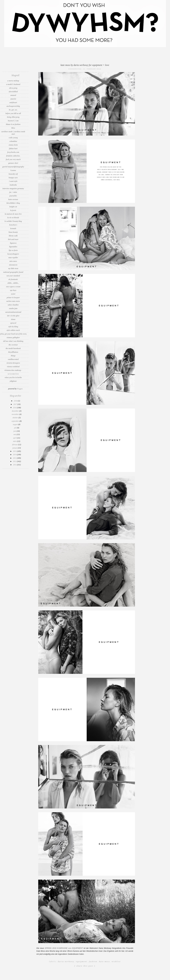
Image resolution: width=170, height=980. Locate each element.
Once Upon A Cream (13, 287)
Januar (15, 448)
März (15, 441)
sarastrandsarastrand (13, 312)
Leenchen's (13, 225)
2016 (15, 408)
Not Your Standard (13, 276)
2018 (16, 401)
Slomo (13, 319)
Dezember (15, 411)
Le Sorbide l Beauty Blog (13, 221)
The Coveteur (13, 345)
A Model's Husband (13, 84)
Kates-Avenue (13, 199)
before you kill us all (13, 113)
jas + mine (13, 192)
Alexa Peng (13, 88)
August (15, 424)
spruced (13, 323)
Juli (15, 428)
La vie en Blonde (13, 218)
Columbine (13, 141)
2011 (15, 465)
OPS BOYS (13, 290)
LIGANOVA (13, 243)
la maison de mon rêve (13, 214)
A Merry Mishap (13, 81)
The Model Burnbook (13, 348)
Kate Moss (104, 962)
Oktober (16, 418)
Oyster (13, 294)
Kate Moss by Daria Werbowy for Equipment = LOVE (85, 65)
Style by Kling (13, 327)
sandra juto (13, 308)
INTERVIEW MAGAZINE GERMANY (13, 189)
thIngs (13, 356)
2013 (15, 458)
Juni (15, 431)
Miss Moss (13, 261)
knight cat (13, 207)
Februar (15, 445)
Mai (15, 434)
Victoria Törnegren (13, 363)
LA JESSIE (13, 210)
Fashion (93, 962)
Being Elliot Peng (13, 117)
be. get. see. (13, 110)
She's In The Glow (13, 316)
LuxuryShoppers (13, 254)
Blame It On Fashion (13, 124)
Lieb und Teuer (13, 239)
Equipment (82, 962)
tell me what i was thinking (13, 341)
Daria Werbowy (66, 962)
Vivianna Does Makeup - (13, 370)
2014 (15, 455)
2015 (15, 451)
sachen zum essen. (13, 301)
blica (13, 128)
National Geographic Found (13, 272)
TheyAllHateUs (13, 352)
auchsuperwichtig (13, 106)
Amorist (13, 99)
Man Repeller (13, 258)
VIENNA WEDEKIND (13, 367)
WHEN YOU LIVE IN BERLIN (13, 377)
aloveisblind (13, 92)
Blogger (20, 389)
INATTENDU (13, 185)
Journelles (13, 196)
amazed (13, 95)
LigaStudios (13, 247)
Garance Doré (13, 163)
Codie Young (13, 138)
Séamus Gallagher (13, 338)
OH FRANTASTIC (13, 279)
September (16, 421)
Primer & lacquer (13, 298)
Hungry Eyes (13, 178)
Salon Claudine (13, 305)
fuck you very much (13, 159)
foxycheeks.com (13, 152)
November (16, 414)
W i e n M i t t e (13, 374)
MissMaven (13, 265)
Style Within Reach (13, 330)
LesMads (13, 228)
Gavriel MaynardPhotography (13, 167)
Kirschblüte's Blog (13, 203)
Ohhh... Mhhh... (13, 283)
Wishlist (116, 962)
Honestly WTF (13, 174)
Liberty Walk (13, 236)
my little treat (13, 268)
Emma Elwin (13, 145)
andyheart (13, 103)
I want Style (13, 181)
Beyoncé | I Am (13, 121)
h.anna (13, 170)
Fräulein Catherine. (13, 156)
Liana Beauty (13, 232)
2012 (15, 461)
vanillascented (13, 359)
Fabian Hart (13, 149)
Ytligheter (13, 381)
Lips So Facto (13, 250)
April (15, 438)
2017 (15, 404)
